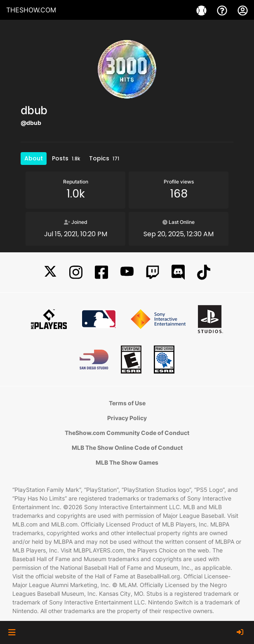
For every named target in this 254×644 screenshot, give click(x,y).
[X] (50, 272)
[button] (12, 632)
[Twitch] (153, 272)
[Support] (223, 10)
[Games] (202, 10)
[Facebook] (101, 272)
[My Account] (243, 10)
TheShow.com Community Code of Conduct (127, 433)
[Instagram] (76, 272)
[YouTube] (127, 272)
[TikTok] (204, 272)
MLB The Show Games (127, 462)
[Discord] (178, 272)
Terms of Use (127, 403)
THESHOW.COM (31, 10)
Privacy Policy (127, 418)
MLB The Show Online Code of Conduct (127, 448)
